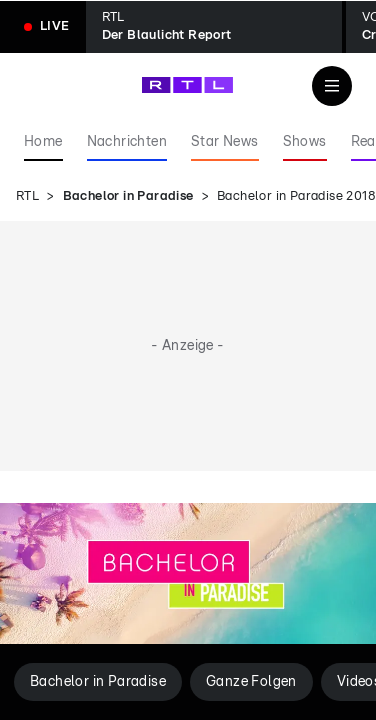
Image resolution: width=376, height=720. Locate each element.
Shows (305, 142)
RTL (27, 196)
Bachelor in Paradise (128, 196)
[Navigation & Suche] (332, 86)
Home (43, 142)
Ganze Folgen (251, 682)
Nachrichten (127, 142)
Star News (225, 142)
